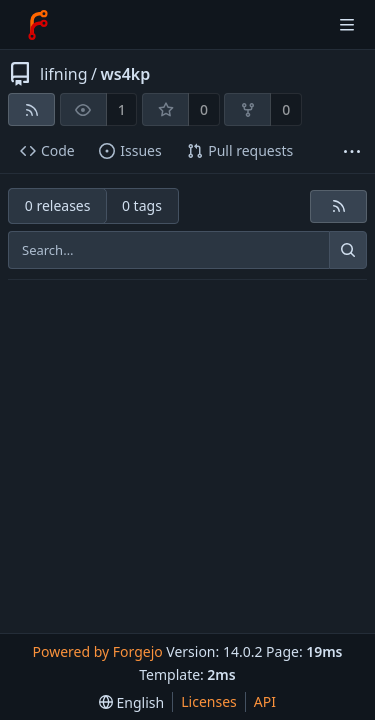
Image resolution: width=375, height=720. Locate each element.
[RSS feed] (31, 109)
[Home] (38, 25)
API (265, 701)
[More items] (352, 151)
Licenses (209, 701)
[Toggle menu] (347, 25)
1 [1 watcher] (122, 109)
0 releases (58, 205)
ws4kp (125, 74)
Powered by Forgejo (97, 651)
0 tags (142, 205)
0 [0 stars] (204, 109)
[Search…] (348, 250)
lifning (64, 74)
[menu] (131, 702)
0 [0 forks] (286, 109)
